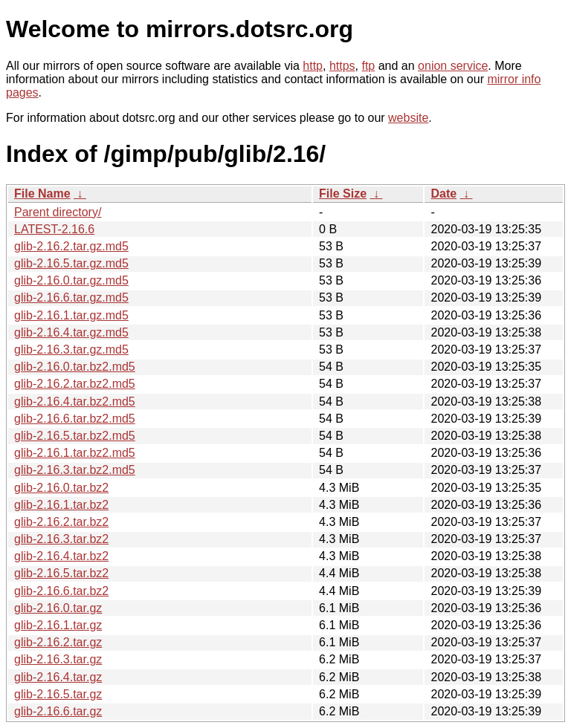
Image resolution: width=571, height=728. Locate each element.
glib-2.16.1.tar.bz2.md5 (75, 453)
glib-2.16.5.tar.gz (58, 694)
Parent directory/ (58, 212)
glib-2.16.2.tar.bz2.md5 (75, 384)
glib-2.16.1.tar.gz (58, 625)
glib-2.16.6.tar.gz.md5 (71, 298)
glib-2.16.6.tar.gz (58, 711)
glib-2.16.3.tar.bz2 (61, 539)
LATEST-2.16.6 (54, 229)
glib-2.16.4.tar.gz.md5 (71, 332)
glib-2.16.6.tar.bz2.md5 (75, 419)
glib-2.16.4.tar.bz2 (61, 556)
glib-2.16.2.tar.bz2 (61, 522)
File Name (42, 194)
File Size (343, 194)
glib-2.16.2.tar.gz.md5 (71, 246)
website (408, 118)
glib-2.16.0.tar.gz (58, 608)
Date (443, 194)
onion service (453, 66)
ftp (368, 66)
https (342, 66)
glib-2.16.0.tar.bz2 (61, 488)
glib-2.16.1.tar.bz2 (61, 505)
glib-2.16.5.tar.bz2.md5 (75, 436)
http (313, 66)
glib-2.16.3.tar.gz (58, 659)
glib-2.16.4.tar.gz (58, 677)
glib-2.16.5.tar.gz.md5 (71, 263)
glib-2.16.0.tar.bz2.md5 (75, 367)
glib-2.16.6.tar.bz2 (61, 591)
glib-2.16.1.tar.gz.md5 (71, 315)
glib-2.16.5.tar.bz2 (61, 573)
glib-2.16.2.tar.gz (58, 642)
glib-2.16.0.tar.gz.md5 (71, 280)
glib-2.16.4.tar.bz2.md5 (75, 402)
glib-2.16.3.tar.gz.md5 (71, 350)
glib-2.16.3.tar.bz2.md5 (75, 470)
